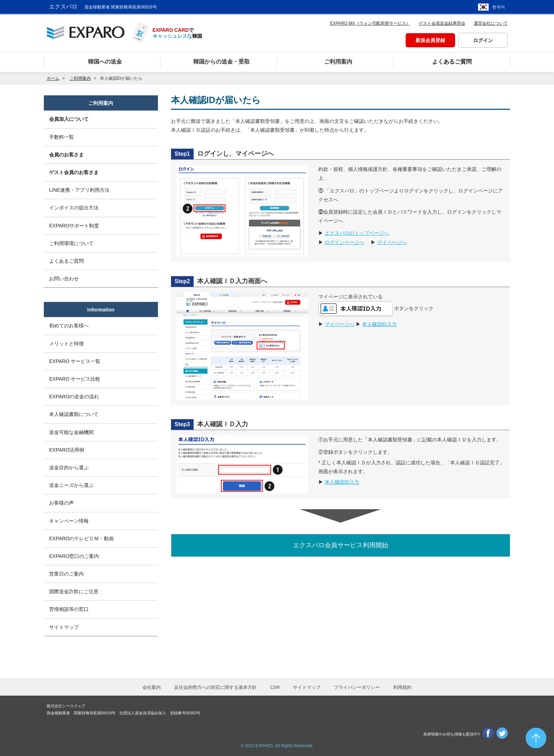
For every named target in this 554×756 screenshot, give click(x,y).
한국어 (499, 7)
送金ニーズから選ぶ (71, 485)
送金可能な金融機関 (71, 432)
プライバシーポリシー (357, 687)
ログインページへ (344, 242)
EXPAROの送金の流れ (74, 397)
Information (101, 310)
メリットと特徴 (66, 344)
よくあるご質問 (66, 261)
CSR (275, 687)
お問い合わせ (64, 279)
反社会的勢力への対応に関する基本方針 (216, 687)
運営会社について (491, 23)
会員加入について (69, 119)
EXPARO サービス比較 (75, 379)
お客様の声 (61, 503)
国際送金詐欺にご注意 (74, 591)
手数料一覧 (61, 137)
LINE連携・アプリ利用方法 (79, 190)
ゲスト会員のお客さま (74, 172)
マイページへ (392, 242)
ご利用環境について (71, 243)
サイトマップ (64, 627)
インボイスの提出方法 (74, 208)
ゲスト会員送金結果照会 (442, 23)
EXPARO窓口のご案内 (74, 556)
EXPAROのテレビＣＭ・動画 (81, 538)
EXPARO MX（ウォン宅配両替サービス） (370, 23)
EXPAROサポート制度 (74, 226)
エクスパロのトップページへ (357, 233)
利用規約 (402, 687)
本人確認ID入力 (379, 324)
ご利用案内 (101, 103)
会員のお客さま (66, 155)
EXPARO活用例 (67, 450)
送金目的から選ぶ (69, 468)
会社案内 (152, 687)
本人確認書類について (74, 414)
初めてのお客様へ (69, 326)
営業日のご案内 (66, 574)
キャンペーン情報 (69, 521)
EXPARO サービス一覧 (75, 361)
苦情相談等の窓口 (69, 609)
